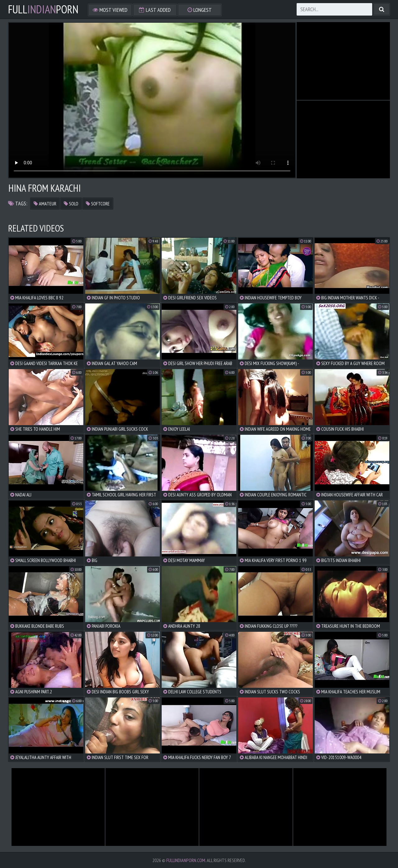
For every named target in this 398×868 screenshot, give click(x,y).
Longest (200, 10)
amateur (45, 204)
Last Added (155, 10)
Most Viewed (110, 10)
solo (71, 204)
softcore (98, 204)
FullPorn (43, 9)
